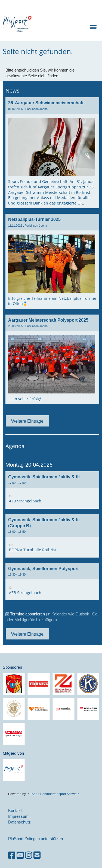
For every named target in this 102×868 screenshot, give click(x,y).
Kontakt (15, 811)
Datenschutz (19, 822)
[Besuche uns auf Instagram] (29, 855)
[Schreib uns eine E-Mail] (37, 855)
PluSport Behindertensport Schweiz (53, 794)
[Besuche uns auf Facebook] (12, 855)
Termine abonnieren (27, 614)
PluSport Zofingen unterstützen (35, 839)
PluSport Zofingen (46, 24)
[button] (52, 490)
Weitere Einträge (27, 421)
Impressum (18, 816)
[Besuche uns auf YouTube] (20, 855)
